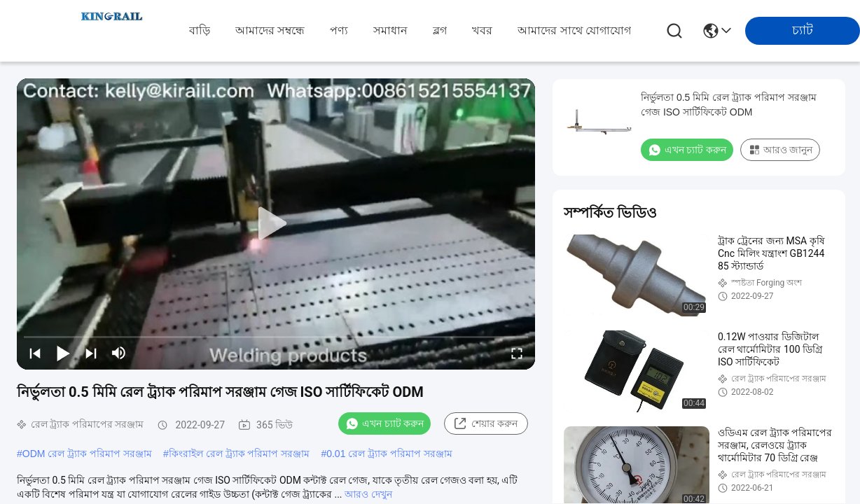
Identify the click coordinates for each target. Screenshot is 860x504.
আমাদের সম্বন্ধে (270, 30)
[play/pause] (63, 353)
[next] (91, 353)
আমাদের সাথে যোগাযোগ (574, 30)
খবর (482, 30)
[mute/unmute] (119, 353)
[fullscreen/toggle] (517, 353)
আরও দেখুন (368, 494)
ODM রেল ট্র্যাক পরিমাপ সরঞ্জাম (87, 454)
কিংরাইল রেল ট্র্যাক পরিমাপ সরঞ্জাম (240, 454)
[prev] (35, 353)
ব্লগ (440, 30)
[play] (276, 224)
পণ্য (339, 30)
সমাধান (390, 30)
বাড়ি (200, 30)
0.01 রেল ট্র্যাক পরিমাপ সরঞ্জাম (389, 454)
